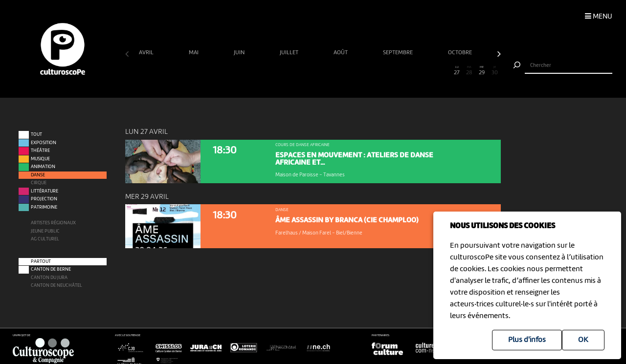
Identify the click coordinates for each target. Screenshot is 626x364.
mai (194, 53)
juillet (290, 53)
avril (147, 53)
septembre (399, 53)
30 (495, 71)
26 (444, 71)
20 (369, 71)
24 (419, 71)
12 (269, 71)
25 (432, 71)
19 (357, 71)
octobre (461, 53)
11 (257, 71)
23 (407, 71)
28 (469, 71)
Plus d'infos (527, 340)
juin (240, 53)
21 (382, 71)
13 (281, 71)
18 (344, 71)
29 (482, 71)
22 (394, 71)
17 (332, 71)
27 (457, 71)
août (341, 53)
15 (307, 71)
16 (319, 71)
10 (244, 71)
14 (294, 71)
